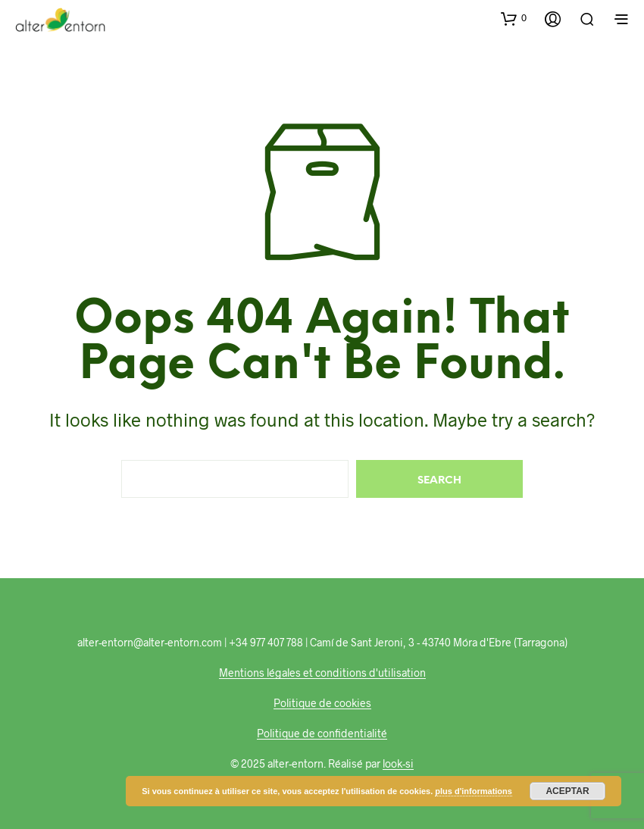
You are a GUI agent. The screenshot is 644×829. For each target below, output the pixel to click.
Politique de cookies (322, 703)
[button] (514, 18)
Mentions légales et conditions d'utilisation (322, 673)
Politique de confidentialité (322, 734)
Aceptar (567, 791)
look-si (398, 764)
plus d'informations (474, 791)
